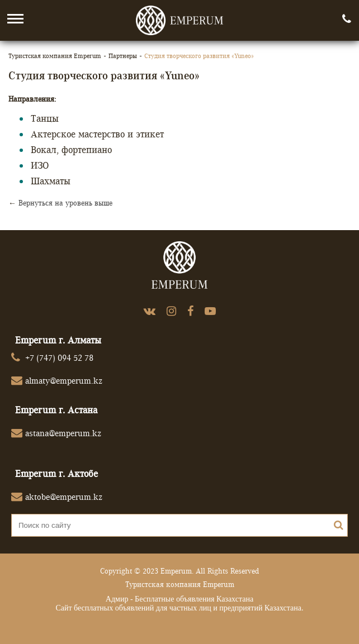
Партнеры (123, 56)
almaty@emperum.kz (64, 381)
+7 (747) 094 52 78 (59, 358)
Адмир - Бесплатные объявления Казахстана (179, 599)
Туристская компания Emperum (55, 56)
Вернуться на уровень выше (65, 203)
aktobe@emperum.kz (64, 497)
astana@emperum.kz (63, 433)
